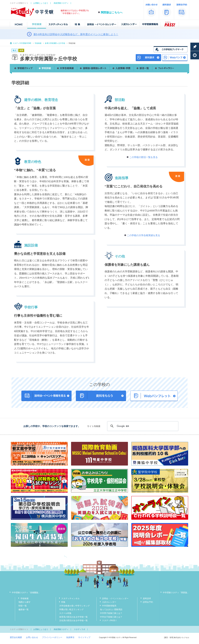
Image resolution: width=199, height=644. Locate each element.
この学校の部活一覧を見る (143, 157)
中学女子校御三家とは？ (111, 617)
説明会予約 (148, 602)
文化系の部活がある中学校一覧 (73, 620)
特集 (63, 602)
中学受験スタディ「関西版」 (176, 593)
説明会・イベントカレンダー (115, 598)
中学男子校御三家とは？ (111, 613)
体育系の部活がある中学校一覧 (73, 617)
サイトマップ (84, 637)
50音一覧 (23, 606)
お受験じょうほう (41, 3)
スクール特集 (65, 613)
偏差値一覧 (24, 609)
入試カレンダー (109, 602)
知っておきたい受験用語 (111, 609)
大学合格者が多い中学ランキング (74, 606)
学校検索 (38, 43)
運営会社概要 (16, 637)
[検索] (142, 426)
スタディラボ (80, 629)
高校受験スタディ (61, 3)
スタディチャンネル (70, 598)
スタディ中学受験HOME (22, 43)
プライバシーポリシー (52, 637)
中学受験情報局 (109, 606)
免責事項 (70, 637)
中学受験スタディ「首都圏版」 (26, 593)
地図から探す (25, 602)
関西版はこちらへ (112, 12)
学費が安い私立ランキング (71, 609)
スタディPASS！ (110, 620)
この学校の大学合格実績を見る (143, 235)
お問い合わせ (32, 637)
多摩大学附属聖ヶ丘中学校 (55, 43)
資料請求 (147, 598)
